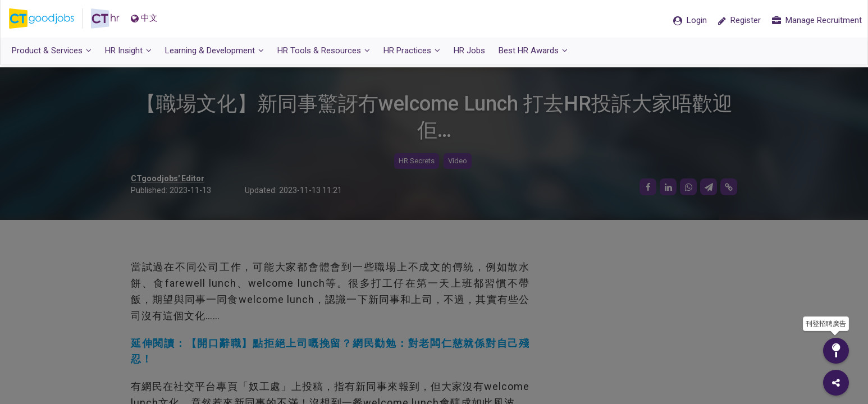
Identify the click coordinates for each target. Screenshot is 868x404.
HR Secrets (417, 161)
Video (458, 161)
